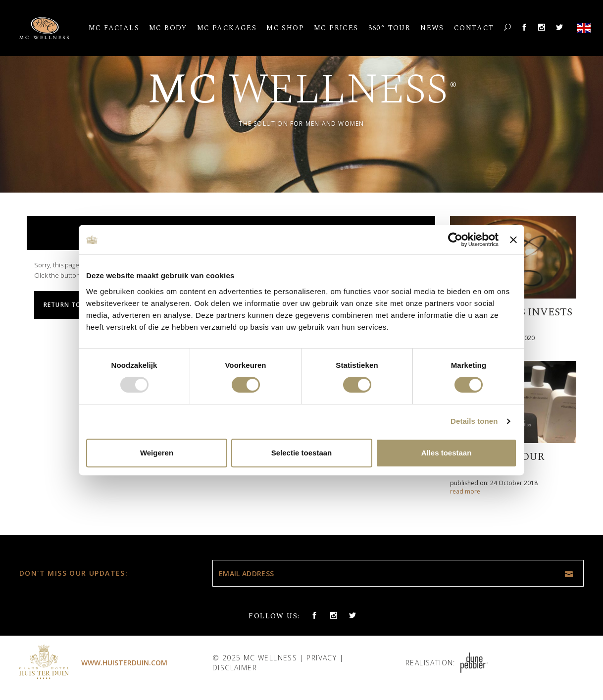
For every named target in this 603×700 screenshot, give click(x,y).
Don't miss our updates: (74, 573)
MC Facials (114, 28)
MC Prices (336, 28)
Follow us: (274, 616)
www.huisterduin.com (124, 663)
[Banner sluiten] (513, 240)
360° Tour (390, 28)
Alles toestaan (447, 453)
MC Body (168, 28)
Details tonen (474, 421)
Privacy (322, 658)
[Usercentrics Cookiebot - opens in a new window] (455, 240)
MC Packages (227, 28)
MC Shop (285, 28)
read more (465, 491)
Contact (474, 28)
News (432, 28)
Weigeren (157, 453)
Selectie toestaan (302, 453)
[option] (301, 96)
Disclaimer (235, 668)
